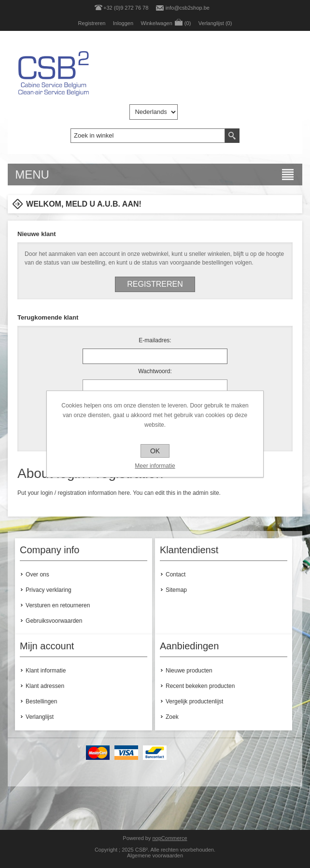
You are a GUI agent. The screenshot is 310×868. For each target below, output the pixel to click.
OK (155, 451)
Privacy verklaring (49, 590)
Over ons (37, 574)
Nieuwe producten (189, 671)
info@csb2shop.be (188, 8)
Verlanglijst (40, 717)
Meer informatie (155, 466)
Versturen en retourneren (58, 605)
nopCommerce (169, 838)
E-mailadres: (155, 340)
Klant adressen (45, 686)
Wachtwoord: (155, 371)
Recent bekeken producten (200, 686)
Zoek (172, 717)
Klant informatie (46, 671)
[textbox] (148, 136)
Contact (176, 574)
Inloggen (123, 23)
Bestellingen (41, 701)
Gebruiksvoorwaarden (54, 621)
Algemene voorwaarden (155, 855)
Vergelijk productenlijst (194, 701)
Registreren (92, 23)
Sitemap (176, 590)
